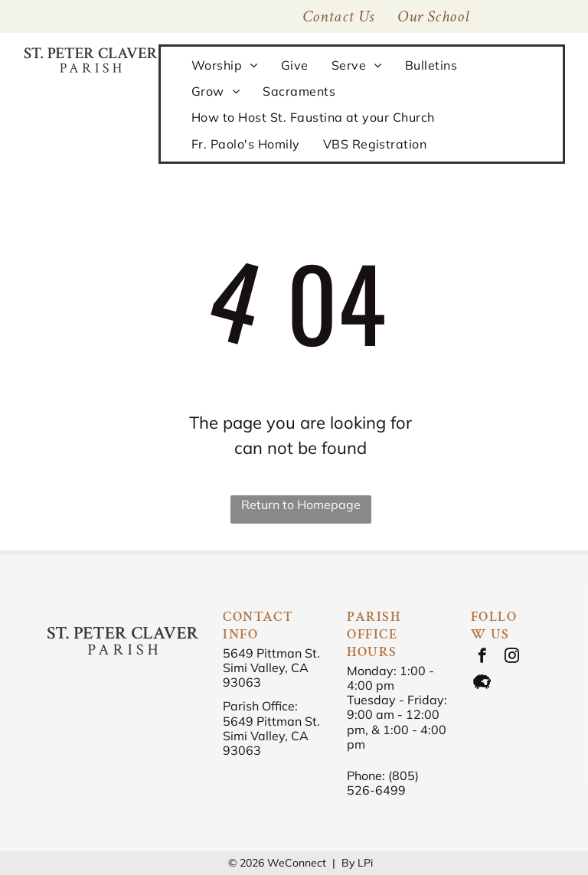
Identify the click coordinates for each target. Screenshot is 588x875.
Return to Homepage (301, 504)
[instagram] (512, 658)
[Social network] (482, 684)
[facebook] (482, 658)
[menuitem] (433, 16)
